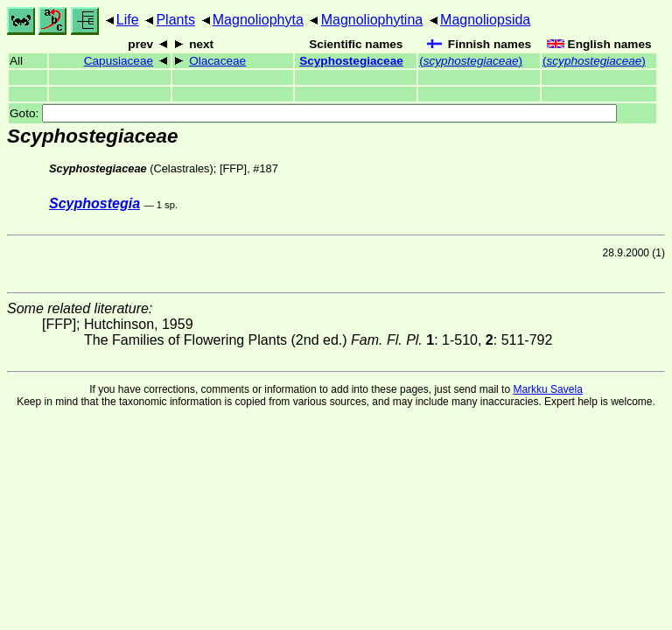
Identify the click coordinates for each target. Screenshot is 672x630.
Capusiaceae (119, 61)
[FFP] (233, 168)
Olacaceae (217, 61)
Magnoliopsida (485, 20)
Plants (175, 20)
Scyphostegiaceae (351, 61)
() (471, 61)
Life (128, 20)
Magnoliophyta (258, 20)
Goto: (313, 113)
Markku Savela (547, 389)
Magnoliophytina (372, 20)
